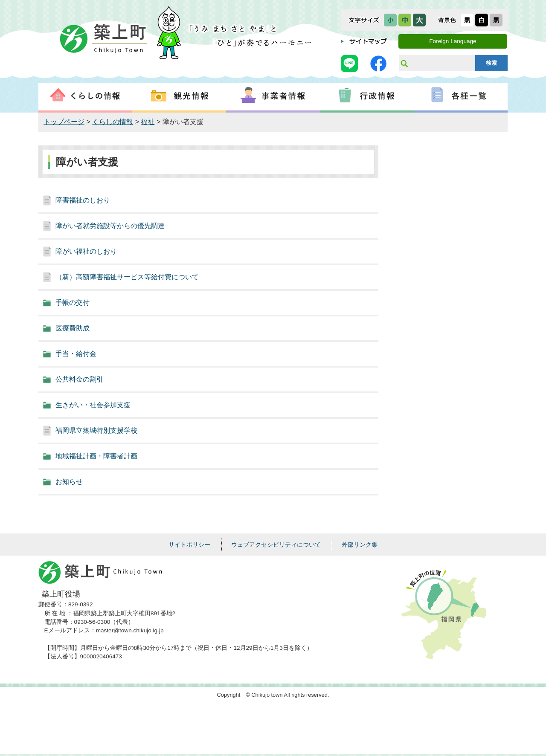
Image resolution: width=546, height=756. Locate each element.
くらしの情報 (113, 122)
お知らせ (69, 482)
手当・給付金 (76, 354)
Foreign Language (453, 41)
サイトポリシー (189, 545)
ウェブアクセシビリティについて (276, 545)
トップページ (64, 122)
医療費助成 (73, 328)
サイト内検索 (404, 63)
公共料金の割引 (79, 379)
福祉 (148, 122)
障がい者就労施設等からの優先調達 (110, 226)
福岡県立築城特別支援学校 (96, 430)
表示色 (447, 20)
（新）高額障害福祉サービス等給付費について (127, 277)
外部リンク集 (360, 545)
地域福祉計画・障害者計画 (96, 456)
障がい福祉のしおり (86, 251)
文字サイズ (364, 20)
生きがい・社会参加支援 (93, 405)
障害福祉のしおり (83, 200)
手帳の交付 (73, 303)
